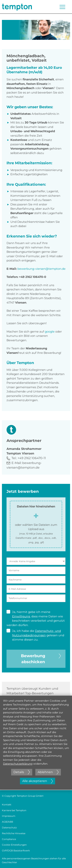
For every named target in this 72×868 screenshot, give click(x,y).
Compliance (9, 839)
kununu (13, 336)
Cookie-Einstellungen (14, 845)
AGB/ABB (7, 822)
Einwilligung (21, 616)
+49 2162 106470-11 (32, 458)
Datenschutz (9, 828)
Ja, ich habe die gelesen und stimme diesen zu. (35, 635)
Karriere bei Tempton (14, 810)
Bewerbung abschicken (41, 658)
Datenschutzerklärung (18, 764)
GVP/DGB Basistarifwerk (16, 851)
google (50, 331)
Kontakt (7, 805)
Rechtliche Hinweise (14, 833)
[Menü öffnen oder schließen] (62, 7)
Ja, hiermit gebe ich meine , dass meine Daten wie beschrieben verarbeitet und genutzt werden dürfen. (36, 618)
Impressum (9, 816)
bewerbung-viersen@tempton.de (41, 269)
